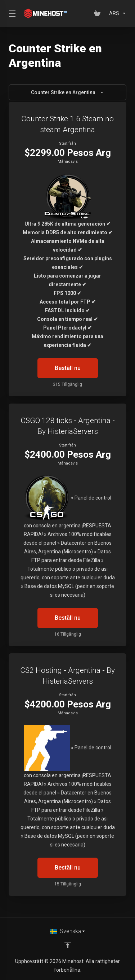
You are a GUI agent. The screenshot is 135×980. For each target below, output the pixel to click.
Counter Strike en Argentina (67, 92)
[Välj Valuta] (116, 13)
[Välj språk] (68, 931)
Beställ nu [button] (68, 368)
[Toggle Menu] (11, 13)
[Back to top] (68, 945)
